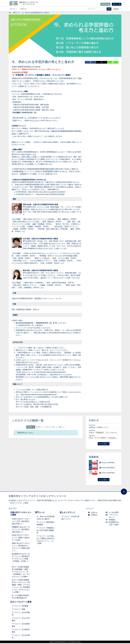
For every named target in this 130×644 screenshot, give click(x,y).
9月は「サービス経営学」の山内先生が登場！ (106, 439)
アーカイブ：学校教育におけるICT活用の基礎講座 (45, 531)
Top (10, 14)
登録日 (31, 428)
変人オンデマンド (67, 513)
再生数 (40, 428)
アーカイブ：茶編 (18, 610)
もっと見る (104, 445)
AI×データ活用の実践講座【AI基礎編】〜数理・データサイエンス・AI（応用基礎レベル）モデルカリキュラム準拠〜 (21, 573)
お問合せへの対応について (99, 428)
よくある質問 (113, 513)
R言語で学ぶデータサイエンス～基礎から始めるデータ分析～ (21, 538)
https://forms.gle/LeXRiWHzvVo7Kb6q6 (50, 195)
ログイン (117, 4)
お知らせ (24, 9)
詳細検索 (117, 9)
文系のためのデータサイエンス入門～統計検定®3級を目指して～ (21, 522)
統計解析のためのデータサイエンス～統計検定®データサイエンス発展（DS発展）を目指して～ (21, 560)
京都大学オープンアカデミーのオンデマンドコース (37, 497)
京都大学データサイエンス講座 (21, 515)
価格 (61, 428)
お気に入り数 (51, 428)
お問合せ (93, 516)
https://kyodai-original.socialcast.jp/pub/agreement (39, 395)
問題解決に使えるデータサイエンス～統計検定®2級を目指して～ (21, 530)
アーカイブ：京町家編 (20, 607)
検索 (109, 9)
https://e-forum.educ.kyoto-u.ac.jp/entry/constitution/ (47, 193)
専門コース (17, 14)
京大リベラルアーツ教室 (21, 603)
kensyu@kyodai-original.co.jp (59, 334)
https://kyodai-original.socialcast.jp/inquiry (51, 373)
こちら (35, 121)
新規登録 (105, 4)
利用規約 (111, 521)
